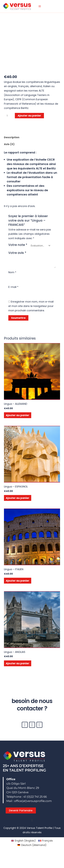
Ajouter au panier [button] (18, 415)
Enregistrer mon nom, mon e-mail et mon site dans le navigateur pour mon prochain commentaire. (31, 306)
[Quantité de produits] (8, 116)
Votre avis (17, 253)
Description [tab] (12, 137)
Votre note (18, 245)
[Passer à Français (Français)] (46, 841)
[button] (32, 820)
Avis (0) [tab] (9, 144)
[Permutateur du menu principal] (40, 6)
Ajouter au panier (29, 116)
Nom (12, 272)
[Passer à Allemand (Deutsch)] (32, 845)
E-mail (13, 287)
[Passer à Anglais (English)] (23, 841)
